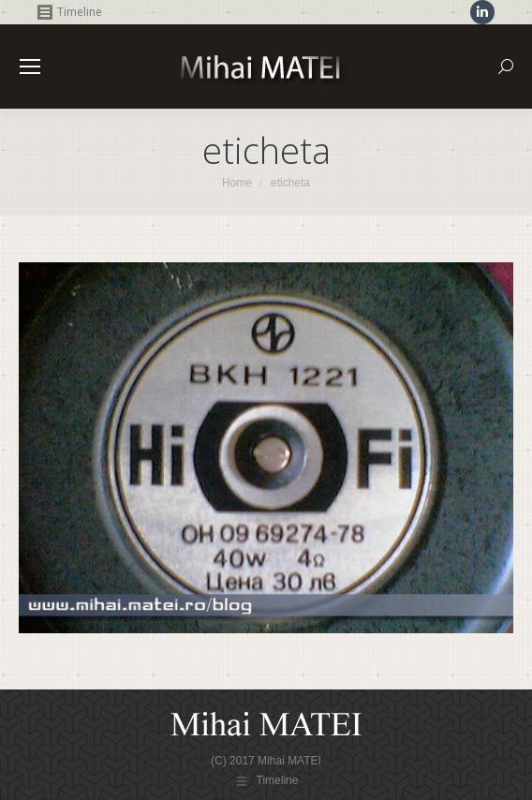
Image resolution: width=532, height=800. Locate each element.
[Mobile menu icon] (30, 67)
